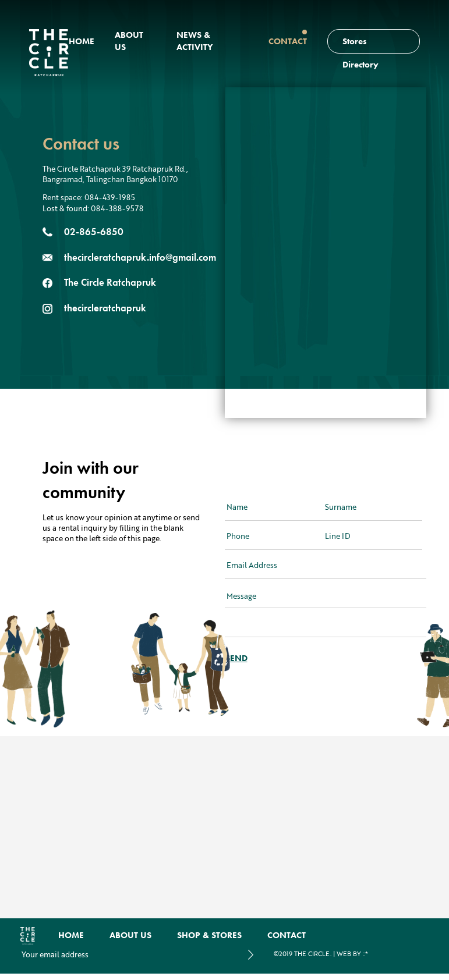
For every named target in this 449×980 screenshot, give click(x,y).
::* (365, 954)
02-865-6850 (94, 232)
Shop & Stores (209, 935)
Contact (288, 41)
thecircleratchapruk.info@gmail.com (140, 257)
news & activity (195, 41)
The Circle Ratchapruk (110, 282)
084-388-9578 (117, 208)
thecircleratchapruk (105, 308)
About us (130, 935)
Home (82, 41)
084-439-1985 (110, 197)
